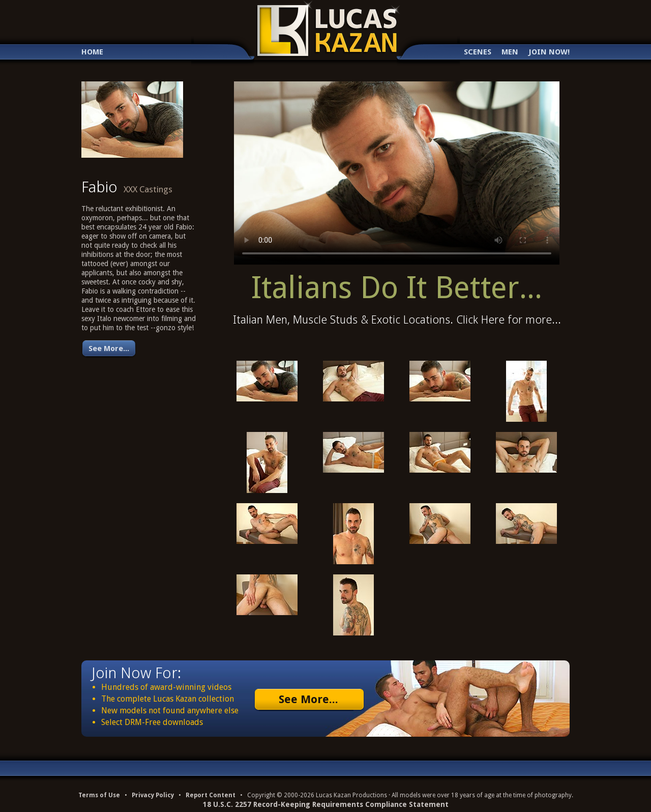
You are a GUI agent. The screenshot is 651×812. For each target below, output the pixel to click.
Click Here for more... (509, 320)
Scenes (478, 52)
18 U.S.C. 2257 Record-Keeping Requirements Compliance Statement (326, 804)
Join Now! (549, 52)
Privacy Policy (153, 795)
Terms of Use (99, 795)
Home (92, 52)
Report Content (211, 795)
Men (510, 52)
